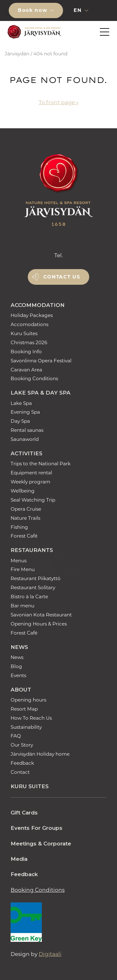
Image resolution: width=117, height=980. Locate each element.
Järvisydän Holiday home (40, 754)
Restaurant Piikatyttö (36, 578)
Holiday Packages (32, 315)
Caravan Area (26, 370)
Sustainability (26, 727)
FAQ (16, 736)
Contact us (62, 277)
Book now (33, 10)
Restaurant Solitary (33, 587)
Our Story (22, 745)
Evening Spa (25, 412)
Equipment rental (31, 473)
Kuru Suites (24, 333)
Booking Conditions (34, 378)
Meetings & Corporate (41, 844)
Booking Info (26, 352)
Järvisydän (17, 54)
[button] (104, 10)
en (78, 10)
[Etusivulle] (33, 32)
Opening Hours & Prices (39, 624)
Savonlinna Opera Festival (41, 361)
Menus (19, 561)
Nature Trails (25, 518)
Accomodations (29, 324)
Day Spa (20, 421)
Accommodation (38, 305)
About (21, 690)
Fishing (19, 527)
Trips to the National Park (41, 464)
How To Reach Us (31, 718)
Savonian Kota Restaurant (41, 615)
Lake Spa (21, 403)
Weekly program (30, 482)
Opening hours (28, 700)
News (19, 647)
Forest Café (24, 536)
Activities (27, 453)
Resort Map (24, 709)
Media (19, 859)
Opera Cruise (26, 509)
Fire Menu (23, 569)
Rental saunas (27, 430)
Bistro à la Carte (29, 597)
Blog (16, 666)
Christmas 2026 (29, 342)
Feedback (22, 763)
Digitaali (50, 954)
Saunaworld (25, 439)
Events (18, 675)
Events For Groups (37, 828)
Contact (20, 772)
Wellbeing (23, 491)
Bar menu (22, 606)
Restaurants (32, 550)
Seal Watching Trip (33, 500)
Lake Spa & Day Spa (41, 393)
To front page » (59, 102)
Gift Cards (24, 813)
